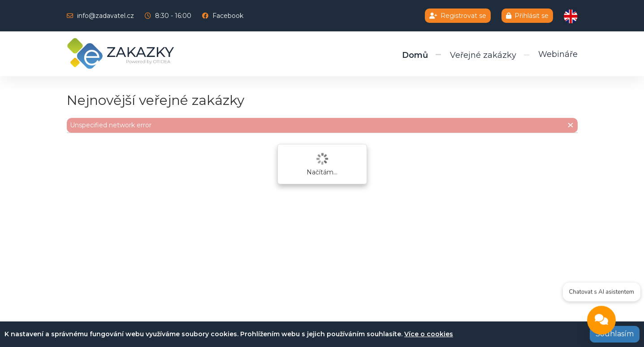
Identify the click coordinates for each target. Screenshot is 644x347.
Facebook (228, 16)
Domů (415, 55)
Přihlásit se (527, 16)
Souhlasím (615, 334)
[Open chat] (601, 321)
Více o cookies (429, 334)
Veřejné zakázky (483, 55)
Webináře (558, 54)
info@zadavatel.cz (106, 16)
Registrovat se (458, 16)
